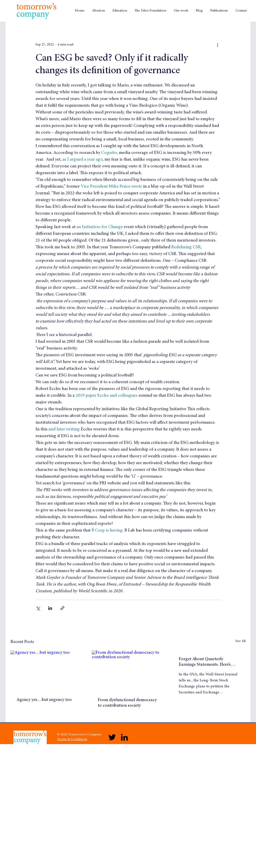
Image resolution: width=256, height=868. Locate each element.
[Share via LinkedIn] (50, 608)
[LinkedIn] (124, 737)
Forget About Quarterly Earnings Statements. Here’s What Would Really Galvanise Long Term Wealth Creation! (207, 662)
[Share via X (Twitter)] (38, 608)
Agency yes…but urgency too (44, 700)
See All (240, 641)
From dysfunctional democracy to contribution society (127, 703)
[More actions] (217, 45)
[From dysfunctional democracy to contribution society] (128, 671)
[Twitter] (112, 737)
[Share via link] (62, 608)
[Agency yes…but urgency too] (47, 671)
